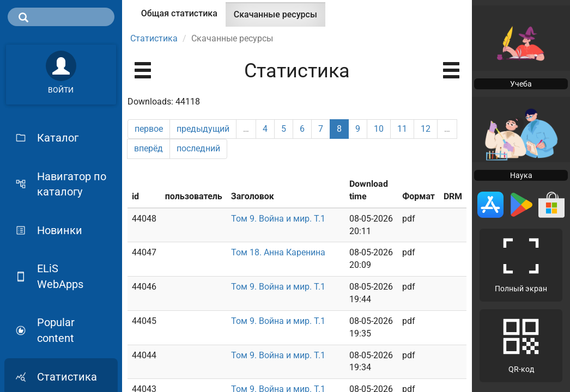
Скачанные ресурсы (280, 18)
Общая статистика (179, 13)
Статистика (154, 38)
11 (402, 129)
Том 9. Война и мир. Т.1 (278, 219)
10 (379, 129)
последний (198, 148)
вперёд (148, 148)
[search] (61, 17)
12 (426, 129)
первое (149, 129)
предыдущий (203, 129)
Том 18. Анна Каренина (278, 252)
